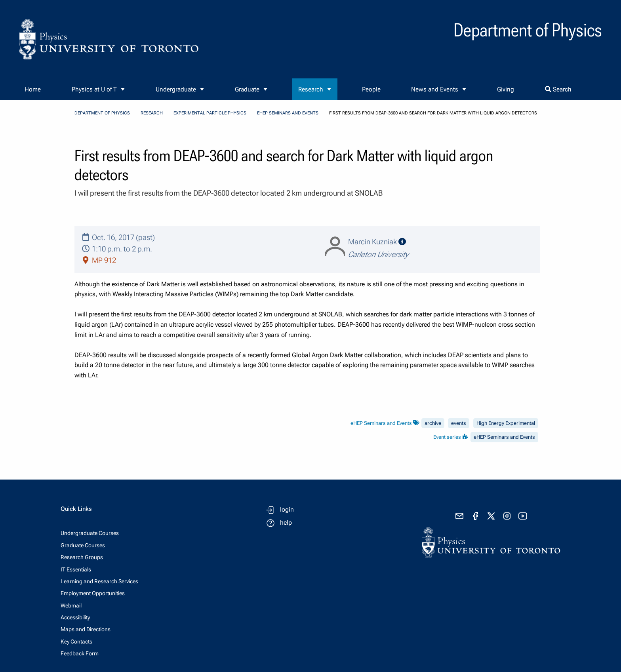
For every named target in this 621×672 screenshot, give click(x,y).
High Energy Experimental (506, 423)
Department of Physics (102, 113)
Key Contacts (76, 642)
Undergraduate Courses (90, 533)
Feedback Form (80, 653)
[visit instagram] (507, 516)
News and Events (435, 89)
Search (558, 89)
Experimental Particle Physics (210, 113)
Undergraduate (176, 89)
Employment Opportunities (93, 593)
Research (311, 89)
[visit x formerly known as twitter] (491, 516)
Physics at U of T (94, 89)
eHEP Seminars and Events (288, 113)
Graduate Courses (83, 545)
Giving (506, 89)
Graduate (247, 89)
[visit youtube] (523, 516)
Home (33, 89)
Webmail (71, 605)
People (371, 89)
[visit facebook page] (475, 516)
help (286, 523)
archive (433, 423)
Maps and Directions (86, 629)
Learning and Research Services (99, 581)
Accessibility (75, 617)
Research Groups (82, 557)
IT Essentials (76, 569)
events (459, 423)
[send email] (459, 516)
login (287, 509)
